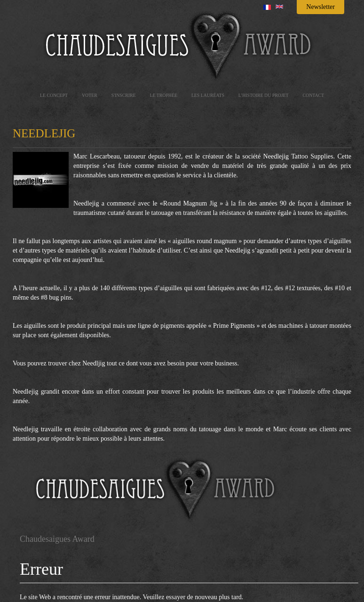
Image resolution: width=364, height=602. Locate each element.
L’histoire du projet (264, 95)
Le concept (54, 95)
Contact (313, 95)
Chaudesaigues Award (57, 539)
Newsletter (320, 7)
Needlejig (44, 133)
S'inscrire (124, 95)
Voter (90, 95)
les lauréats (208, 95)
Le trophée (164, 95)
